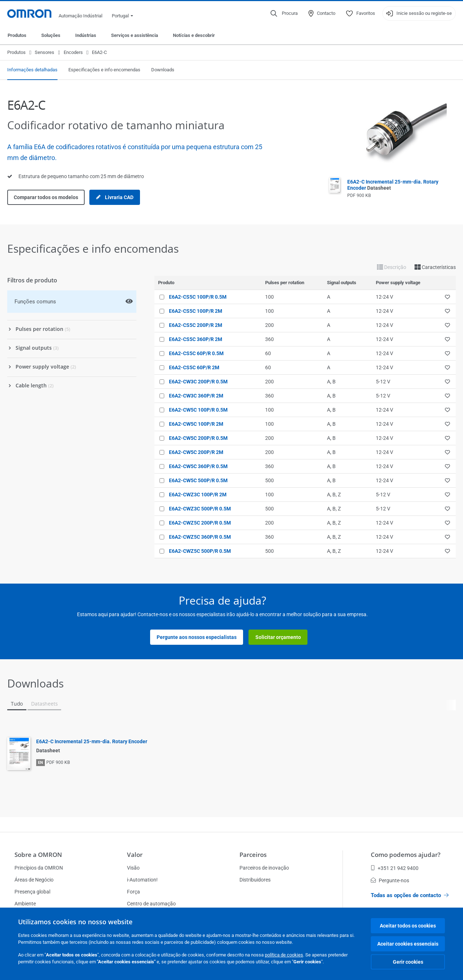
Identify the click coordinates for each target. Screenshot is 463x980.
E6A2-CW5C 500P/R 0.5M (198, 480)
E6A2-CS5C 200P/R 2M (196, 325)
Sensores (44, 52)
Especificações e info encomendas (104, 70)
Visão (133, 868)
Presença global (32, 892)
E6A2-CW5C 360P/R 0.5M (198, 466)
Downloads (163, 70)
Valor (135, 855)
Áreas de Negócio (34, 880)
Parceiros (253, 855)
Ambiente (25, 904)
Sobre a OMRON (38, 855)
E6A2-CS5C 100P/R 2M (196, 311)
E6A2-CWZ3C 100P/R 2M (198, 495)
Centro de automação (151, 904)
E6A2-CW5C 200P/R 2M (196, 452)
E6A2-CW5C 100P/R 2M (196, 424)
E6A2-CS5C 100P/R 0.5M (198, 297)
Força (133, 892)
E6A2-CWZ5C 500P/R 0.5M (200, 551)
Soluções (51, 35)
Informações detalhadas (32, 70)
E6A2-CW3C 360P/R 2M (196, 396)
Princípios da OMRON (39, 868)
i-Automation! (142, 880)
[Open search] (284, 13)
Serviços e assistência (135, 35)
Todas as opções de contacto (410, 895)
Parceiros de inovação (264, 868)
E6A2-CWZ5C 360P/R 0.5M (200, 537)
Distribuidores (255, 880)
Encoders (73, 52)
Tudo (17, 704)
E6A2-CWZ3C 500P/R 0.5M (200, 509)
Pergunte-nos (390, 880)
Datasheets (44, 704)
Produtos (17, 35)
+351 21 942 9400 (395, 868)
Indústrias (86, 35)
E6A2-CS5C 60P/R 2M (194, 367)
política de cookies (284, 955)
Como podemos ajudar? (406, 855)
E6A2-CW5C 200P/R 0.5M (198, 438)
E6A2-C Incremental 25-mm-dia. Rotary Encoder (92, 741)
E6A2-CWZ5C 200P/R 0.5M (200, 523)
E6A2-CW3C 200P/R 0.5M (198, 382)
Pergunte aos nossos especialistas (197, 637)
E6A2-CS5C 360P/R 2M (196, 339)
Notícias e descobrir (194, 35)
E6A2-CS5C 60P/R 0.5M (196, 353)
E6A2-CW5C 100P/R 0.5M (198, 410)
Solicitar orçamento (278, 637)
